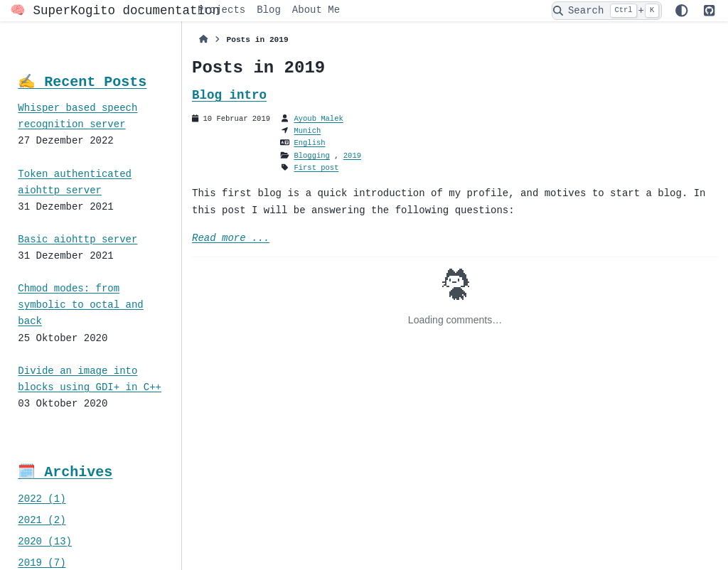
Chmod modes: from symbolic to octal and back (80, 305)
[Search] (607, 11)
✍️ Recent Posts (82, 82)
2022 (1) (42, 499)
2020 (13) (45, 542)
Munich (307, 131)
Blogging (311, 156)
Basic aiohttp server (77, 240)
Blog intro (229, 95)
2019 (352, 156)
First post (316, 168)
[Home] (204, 40)
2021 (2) (42, 521)
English (309, 143)
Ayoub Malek (318, 119)
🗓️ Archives (65, 472)
